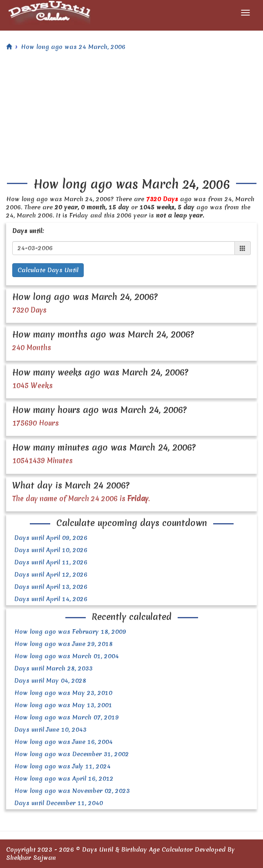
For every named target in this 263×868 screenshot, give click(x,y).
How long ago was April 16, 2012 (64, 779)
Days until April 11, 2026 (51, 562)
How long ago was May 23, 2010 (63, 693)
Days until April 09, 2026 (51, 538)
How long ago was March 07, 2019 (67, 717)
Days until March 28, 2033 (53, 668)
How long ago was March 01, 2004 (67, 656)
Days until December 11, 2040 (59, 803)
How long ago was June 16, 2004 (64, 742)
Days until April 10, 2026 (51, 550)
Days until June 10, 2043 (50, 730)
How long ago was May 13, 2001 (63, 705)
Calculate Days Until (48, 270)
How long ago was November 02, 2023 (72, 791)
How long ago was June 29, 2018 (64, 644)
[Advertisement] (131, 116)
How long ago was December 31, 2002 (72, 754)
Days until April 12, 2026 (51, 575)
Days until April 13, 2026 (51, 587)
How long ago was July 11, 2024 (62, 766)
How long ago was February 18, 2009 (70, 632)
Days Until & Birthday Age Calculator (137, 850)
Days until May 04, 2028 (50, 681)
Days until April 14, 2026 (51, 599)
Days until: (28, 231)
